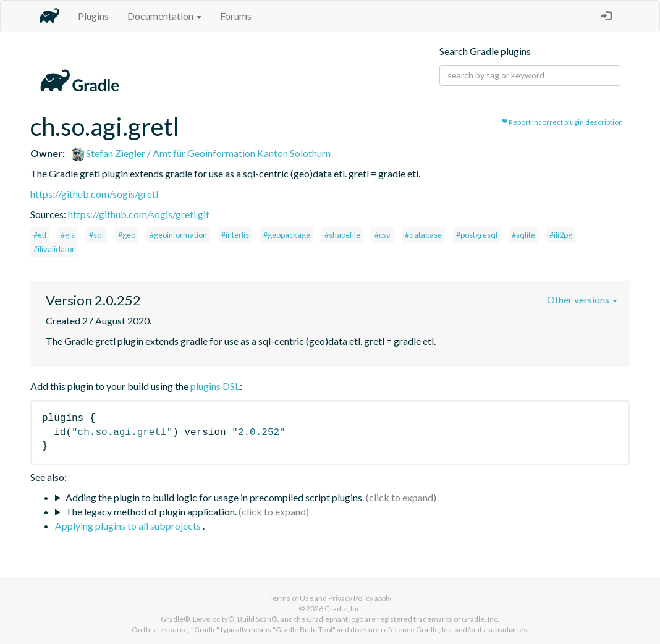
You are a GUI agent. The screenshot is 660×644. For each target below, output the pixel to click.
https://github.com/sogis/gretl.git (139, 214)
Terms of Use (291, 598)
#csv (383, 235)
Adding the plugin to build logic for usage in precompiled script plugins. (215, 497)
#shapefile (342, 235)
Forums (236, 16)
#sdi (96, 235)
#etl (40, 235)
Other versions (582, 299)
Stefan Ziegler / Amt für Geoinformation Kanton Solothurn (201, 153)
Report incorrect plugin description (561, 122)
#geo (127, 235)
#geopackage (287, 235)
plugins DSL (215, 386)
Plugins (93, 16)
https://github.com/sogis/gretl (94, 194)
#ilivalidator (54, 249)
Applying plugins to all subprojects (129, 526)
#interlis (235, 235)
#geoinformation (178, 235)
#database (423, 235)
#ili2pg (561, 235)
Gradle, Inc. (343, 608)
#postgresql (477, 235)
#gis (68, 235)
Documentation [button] (164, 16)
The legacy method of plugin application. (151, 511)
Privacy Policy (351, 598)
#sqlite (523, 235)
